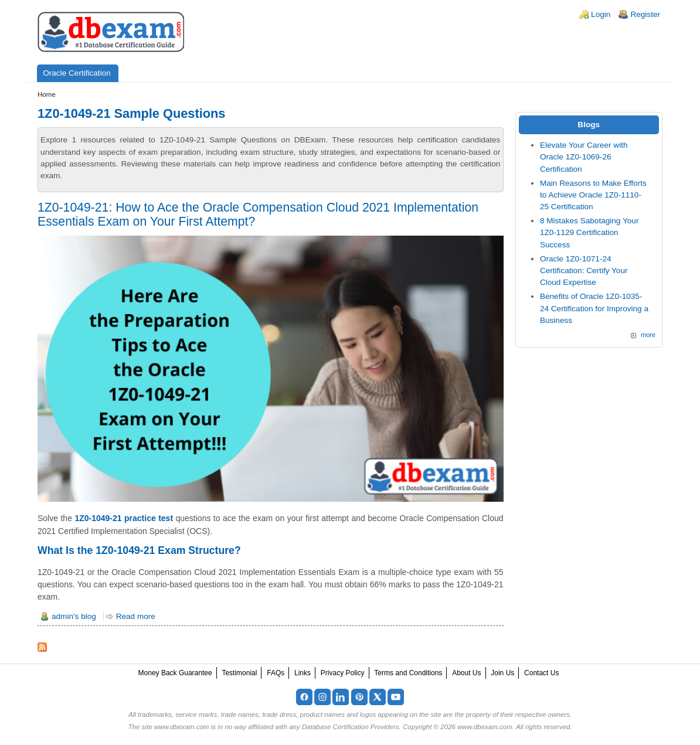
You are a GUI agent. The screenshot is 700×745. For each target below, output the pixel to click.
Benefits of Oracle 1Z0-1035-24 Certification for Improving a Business (594, 308)
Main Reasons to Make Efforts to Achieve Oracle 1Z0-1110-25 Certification (593, 195)
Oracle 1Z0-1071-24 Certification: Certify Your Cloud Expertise (584, 271)
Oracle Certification (77, 73)
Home (47, 94)
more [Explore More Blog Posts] (648, 335)
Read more (136, 616)
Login (601, 14)
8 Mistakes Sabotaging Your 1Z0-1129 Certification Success (589, 233)
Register (645, 14)
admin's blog (74, 616)
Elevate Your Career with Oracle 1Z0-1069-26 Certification (584, 157)
